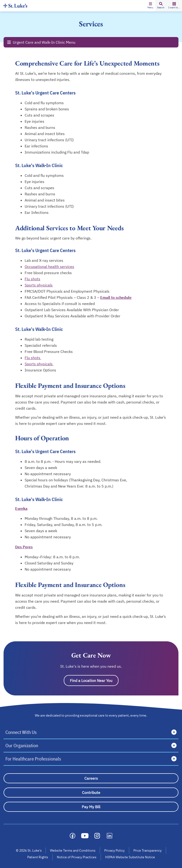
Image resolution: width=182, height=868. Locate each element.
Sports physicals (39, 285)
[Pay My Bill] (91, 807)
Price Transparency (148, 850)
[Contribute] (91, 793)
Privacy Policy (114, 850)
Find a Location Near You (91, 680)
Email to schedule (116, 297)
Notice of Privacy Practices (77, 857)
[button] (150, 6)
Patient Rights (38, 857)
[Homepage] (15, 6)
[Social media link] (73, 836)
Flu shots (32, 279)
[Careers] (91, 778)
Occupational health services (49, 267)
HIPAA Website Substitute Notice (130, 857)
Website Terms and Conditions (73, 850)
